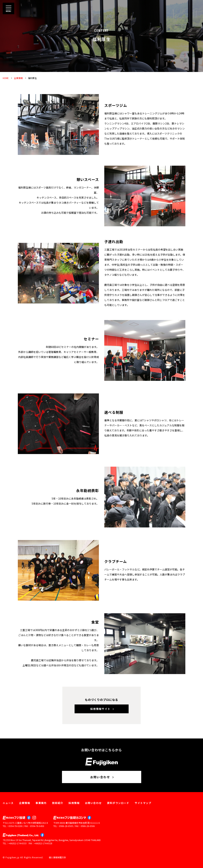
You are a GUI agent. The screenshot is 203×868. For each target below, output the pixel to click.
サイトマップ (143, 803)
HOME (6, 78)
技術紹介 (58, 803)
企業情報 (18, 78)
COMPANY (102, 30)
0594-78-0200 (15, 826)
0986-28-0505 (66, 826)
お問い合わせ (102, 777)
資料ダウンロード (118, 803)
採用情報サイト (102, 709)
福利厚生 (32, 78)
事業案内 (41, 803)
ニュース (8, 803)
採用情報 (74, 803)
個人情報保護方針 (57, 857)
